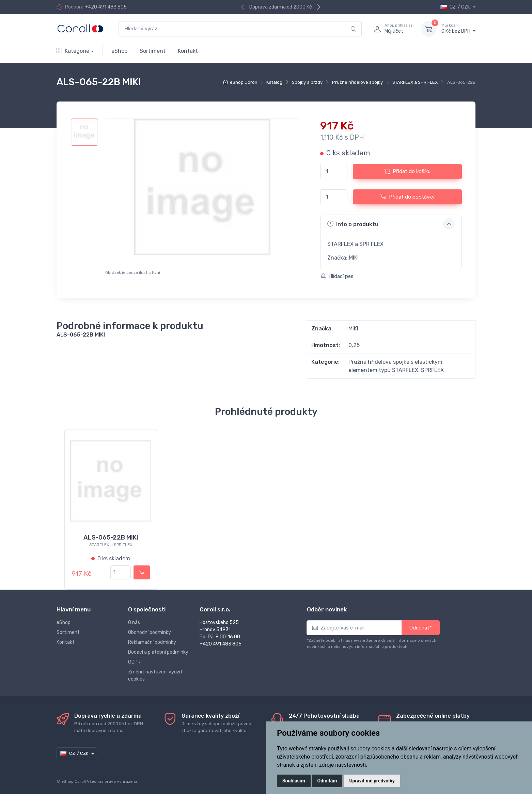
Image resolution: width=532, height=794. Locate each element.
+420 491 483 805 (106, 7)
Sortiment (153, 51)
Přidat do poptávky (407, 197)
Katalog (274, 82)
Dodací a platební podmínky (158, 648)
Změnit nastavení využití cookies (156, 671)
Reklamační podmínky (152, 638)
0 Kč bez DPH (458, 29)
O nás (134, 618)
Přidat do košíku (407, 171)
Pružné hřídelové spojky (357, 82)
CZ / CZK (456, 7)
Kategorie (73, 51)
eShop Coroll (243, 82)
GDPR (134, 658)
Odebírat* (421, 624)
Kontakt (188, 51)
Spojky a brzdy (307, 82)
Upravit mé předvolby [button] (372, 781)
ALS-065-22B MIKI (111, 538)
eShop (119, 51)
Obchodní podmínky (150, 628)
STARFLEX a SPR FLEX (415, 82)
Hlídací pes (337, 276)
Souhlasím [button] (294, 781)
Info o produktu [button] (353, 224)
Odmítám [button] (327, 781)
